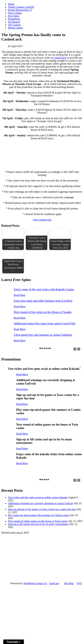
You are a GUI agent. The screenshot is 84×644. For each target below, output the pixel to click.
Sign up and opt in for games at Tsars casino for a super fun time (42, 509)
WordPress (29, 583)
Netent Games (15, 28)
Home (11, 4)
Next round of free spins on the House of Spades (43, 312)
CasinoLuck (60, 58)
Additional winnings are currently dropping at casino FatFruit (41, 503)
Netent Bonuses (20, 10)
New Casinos (15, 13)
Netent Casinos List (21, 7)
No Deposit (14, 22)
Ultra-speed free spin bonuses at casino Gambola (43, 335)
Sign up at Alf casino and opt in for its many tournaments (38, 524)
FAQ (79, 583)
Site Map (69, 583)
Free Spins (14, 16)
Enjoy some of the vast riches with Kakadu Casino (44, 289)
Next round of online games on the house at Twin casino (38, 521)
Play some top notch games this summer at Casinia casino (39, 515)
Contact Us (41, 583)
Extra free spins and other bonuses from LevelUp (43, 301)
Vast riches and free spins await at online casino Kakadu (38, 497)
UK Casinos (14, 25)
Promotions (14, 19)
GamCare (54, 583)
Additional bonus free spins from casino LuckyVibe (45, 323)
